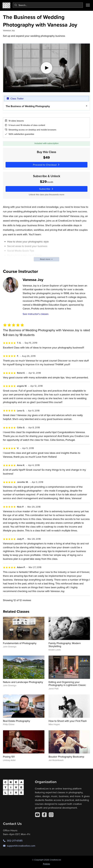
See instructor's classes (36, 314)
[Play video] (46, 68)
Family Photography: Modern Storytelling (65, 645)
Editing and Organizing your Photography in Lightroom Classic (67, 684)
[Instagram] (51, 815)
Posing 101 (9, 757)
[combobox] (48, 5)
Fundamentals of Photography (20, 643)
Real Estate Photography (17, 721)
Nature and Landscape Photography (23, 682)
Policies (46, 864)
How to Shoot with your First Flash (68, 721)
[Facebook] (44, 815)
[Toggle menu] (88, 5)
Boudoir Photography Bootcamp (66, 757)
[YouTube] (37, 815)
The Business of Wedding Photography (28, 106)
